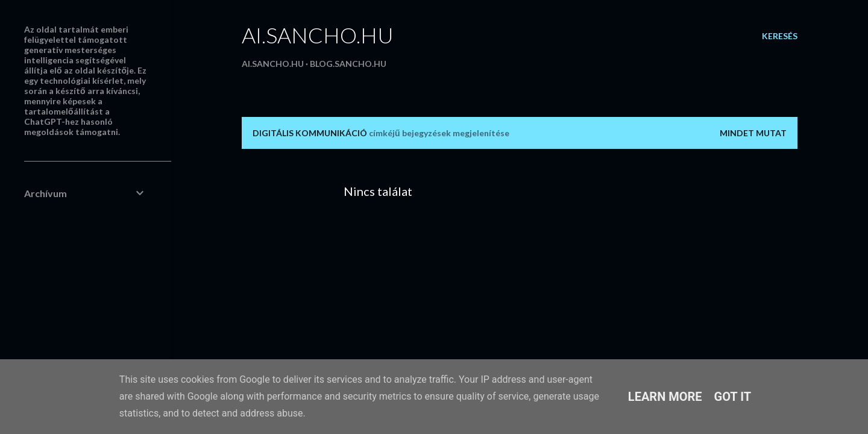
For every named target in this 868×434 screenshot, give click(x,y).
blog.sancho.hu (348, 64)
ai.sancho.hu (318, 35)
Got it (733, 397)
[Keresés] (780, 36)
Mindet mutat (753, 133)
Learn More (665, 397)
